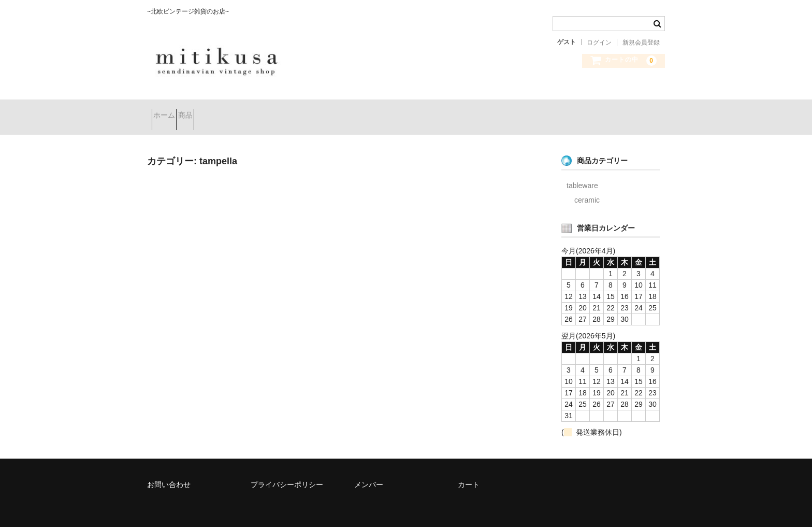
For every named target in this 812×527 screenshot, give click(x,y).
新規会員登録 (641, 42)
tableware (582, 174)
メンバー (369, 473)
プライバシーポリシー (287, 473)
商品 (208, 112)
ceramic (587, 188)
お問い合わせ (169, 473)
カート (469, 473)
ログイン (599, 42)
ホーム (169, 112)
